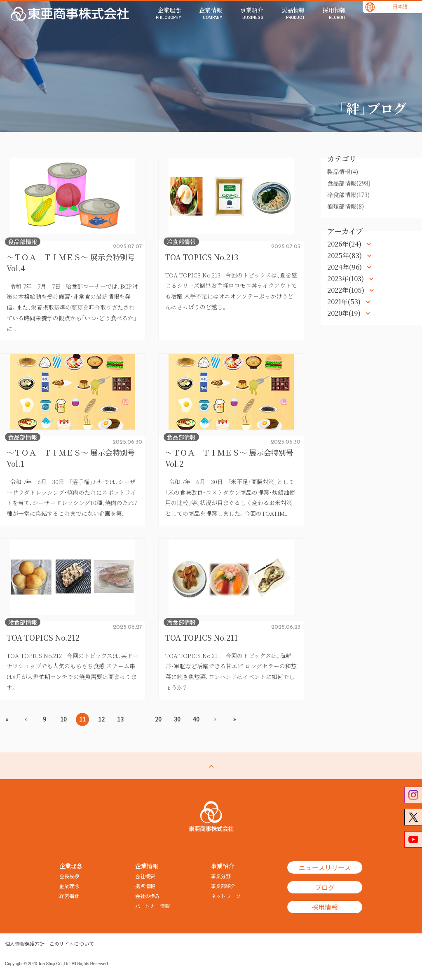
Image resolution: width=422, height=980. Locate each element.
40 (196, 719)
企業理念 (69, 886)
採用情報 (325, 907)
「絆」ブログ (373, 108)
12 (101, 719)
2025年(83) (345, 255)
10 (63, 719)
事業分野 (221, 876)
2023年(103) (346, 278)
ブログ (325, 887)
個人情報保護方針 (25, 944)
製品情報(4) (343, 172)
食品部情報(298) (349, 183)
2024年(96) (345, 267)
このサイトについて (72, 944)
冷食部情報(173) (348, 195)
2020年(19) (345, 313)
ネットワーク (226, 896)
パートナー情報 (152, 906)
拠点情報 (145, 886)
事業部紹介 (223, 886)
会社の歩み (148, 896)
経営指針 (69, 896)
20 (158, 719)
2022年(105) (347, 290)
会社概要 (145, 876)
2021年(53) (345, 302)
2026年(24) (345, 244)
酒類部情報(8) (346, 206)
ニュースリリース (325, 867)
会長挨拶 (69, 876)
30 (177, 719)
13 (120, 719)
